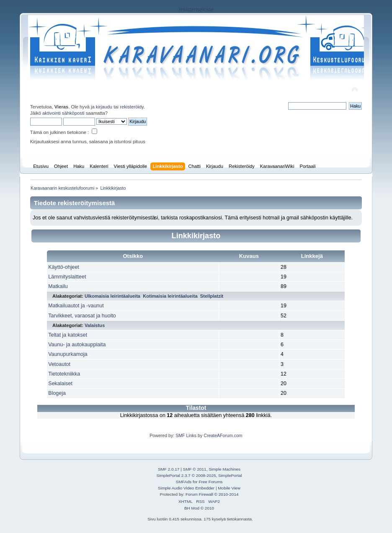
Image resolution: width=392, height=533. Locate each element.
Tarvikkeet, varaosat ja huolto (82, 316)
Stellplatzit (212, 296)
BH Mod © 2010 (199, 508)
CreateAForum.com (223, 435)
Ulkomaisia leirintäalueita (112, 296)
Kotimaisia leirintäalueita (170, 296)
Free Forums (210, 482)
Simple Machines (224, 469)
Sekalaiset (60, 384)
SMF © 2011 (195, 469)
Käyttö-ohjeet (63, 267)
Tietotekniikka (64, 374)
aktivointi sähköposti (63, 113)
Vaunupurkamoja (68, 354)
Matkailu (58, 286)
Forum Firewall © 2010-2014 (212, 494)
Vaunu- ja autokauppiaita (77, 345)
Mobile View (229, 488)
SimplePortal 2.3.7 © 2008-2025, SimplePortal (199, 475)
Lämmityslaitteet (67, 277)
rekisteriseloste (196, 10)
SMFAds (184, 482)
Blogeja (57, 393)
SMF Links (186, 435)
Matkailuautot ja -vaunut (76, 306)
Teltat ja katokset (68, 335)
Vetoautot (59, 364)
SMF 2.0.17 (169, 469)
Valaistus (95, 325)
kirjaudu (104, 107)
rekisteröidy (132, 107)
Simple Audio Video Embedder (186, 488)
